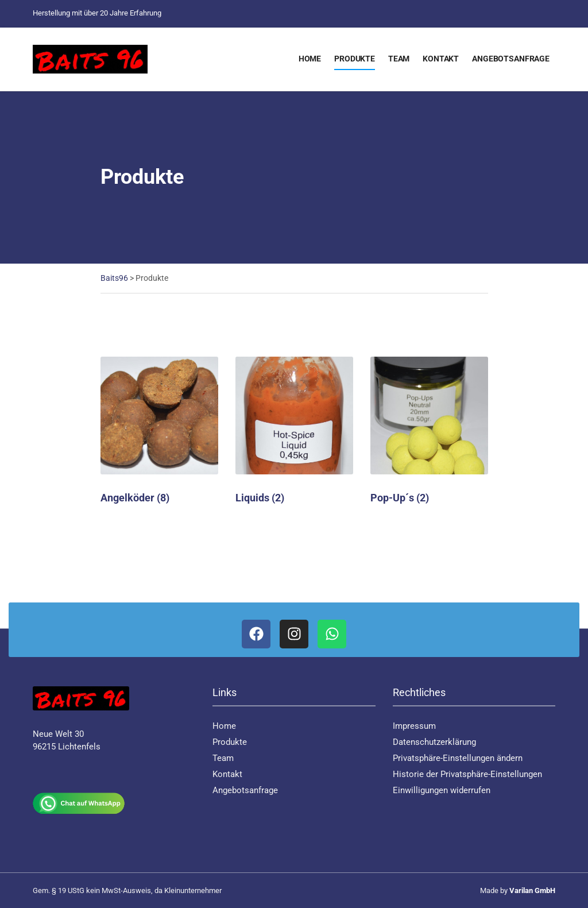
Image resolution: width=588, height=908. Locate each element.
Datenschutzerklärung (434, 742)
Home (310, 59)
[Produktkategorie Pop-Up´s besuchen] (429, 431)
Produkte (355, 59)
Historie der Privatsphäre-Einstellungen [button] (467, 774)
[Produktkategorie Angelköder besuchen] (159, 431)
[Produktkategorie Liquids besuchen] (294, 431)
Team (399, 59)
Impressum (414, 726)
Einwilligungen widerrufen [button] (442, 790)
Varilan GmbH (532, 890)
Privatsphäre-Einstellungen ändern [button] (458, 758)
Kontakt (441, 59)
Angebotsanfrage (511, 59)
